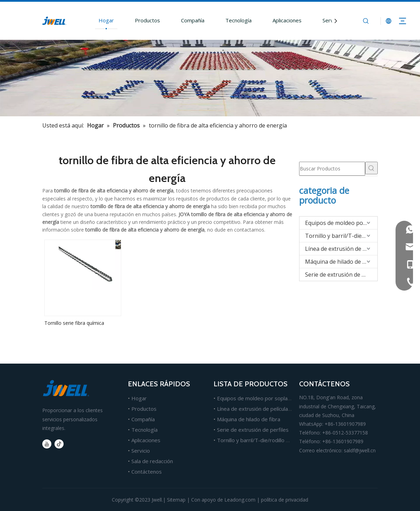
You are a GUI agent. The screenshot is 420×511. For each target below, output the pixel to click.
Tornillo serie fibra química (74, 323)
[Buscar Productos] (332, 169)
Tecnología (238, 20)
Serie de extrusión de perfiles (341, 275)
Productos (147, 20)
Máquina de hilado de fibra (340, 262)
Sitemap (176, 500)
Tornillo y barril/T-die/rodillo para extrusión (341, 236)
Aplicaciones (287, 20)
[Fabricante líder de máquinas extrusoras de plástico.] (210, 78)
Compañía (193, 20)
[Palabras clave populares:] (371, 168)
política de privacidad (285, 500)
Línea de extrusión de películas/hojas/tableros (341, 249)
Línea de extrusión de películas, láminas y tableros (277, 409)
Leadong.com (240, 500)
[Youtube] (47, 444)
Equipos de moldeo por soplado (341, 223)
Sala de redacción (152, 461)
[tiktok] (59, 444)
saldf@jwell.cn (360, 450)
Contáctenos (147, 472)
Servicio (332, 20)
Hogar (106, 20)
